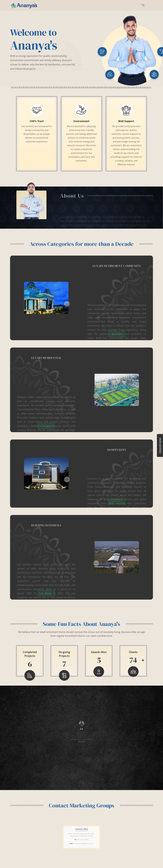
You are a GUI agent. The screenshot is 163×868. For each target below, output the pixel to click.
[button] (143, 6)
